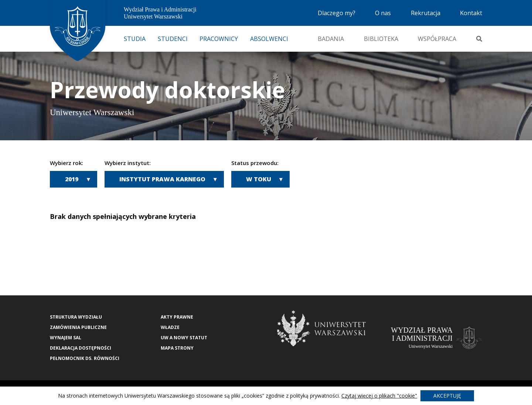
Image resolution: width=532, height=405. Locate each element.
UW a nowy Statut (184, 338)
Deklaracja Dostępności (81, 348)
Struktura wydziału (76, 317)
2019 (72, 179)
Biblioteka (381, 39)
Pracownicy (219, 39)
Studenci (173, 39)
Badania (331, 39)
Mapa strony (177, 348)
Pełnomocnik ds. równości (85, 358)
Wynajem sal (66, 338)
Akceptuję (447, 396)
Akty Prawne (177, 317)
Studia (135, 39)
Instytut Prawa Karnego (162, 179)
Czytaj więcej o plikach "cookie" (379, 396)
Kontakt (471, 13)
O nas (383, 13)
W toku (259, 179)
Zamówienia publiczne (78, 327)
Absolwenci (269, 39)
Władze (170, 327)
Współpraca (437, 39)
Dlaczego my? (337, 13)
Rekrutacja (426, 13)
